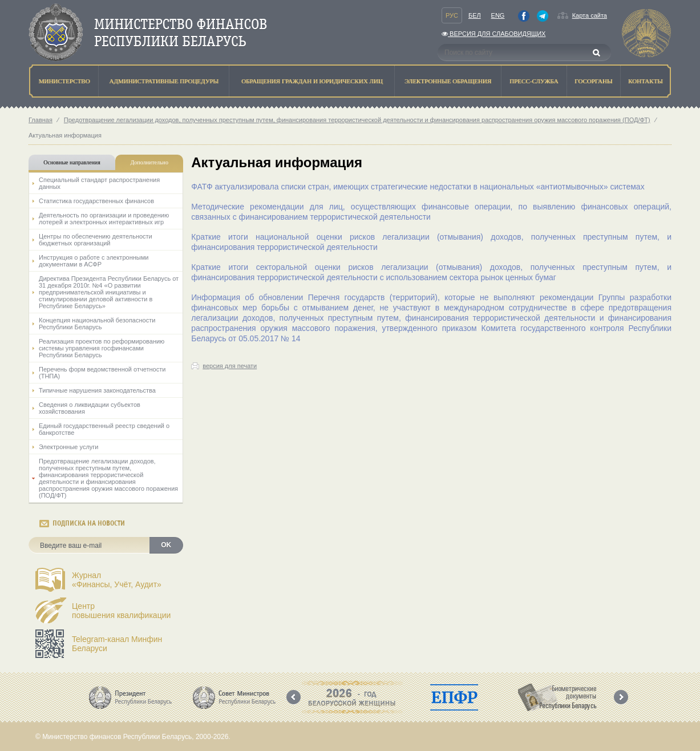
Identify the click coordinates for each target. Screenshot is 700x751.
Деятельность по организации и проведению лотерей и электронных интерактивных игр (104, 219)
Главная (41, 120)
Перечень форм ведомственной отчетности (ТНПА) (102, 373)
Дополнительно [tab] (149, 162)
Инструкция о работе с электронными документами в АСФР (94, 261)
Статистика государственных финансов (96, 201)
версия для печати (230, 366)
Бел (475, 15)
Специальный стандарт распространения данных (99, 183)
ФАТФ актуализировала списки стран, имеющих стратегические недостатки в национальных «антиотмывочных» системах (418, 187)
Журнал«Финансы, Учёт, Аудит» (117, 580)
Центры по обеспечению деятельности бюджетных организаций (96, 240)
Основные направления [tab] (72, 162)
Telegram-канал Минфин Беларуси (117, 644)
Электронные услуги (68, 447)
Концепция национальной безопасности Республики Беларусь (97, 324)
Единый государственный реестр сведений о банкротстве (104, 429)
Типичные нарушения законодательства (97, 390)
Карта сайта (590, 15)
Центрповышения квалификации (121, 611)
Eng (498, 15)
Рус (452, 15)
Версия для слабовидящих (493, 34)
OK (166, 545)
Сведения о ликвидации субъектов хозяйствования (90, 408)
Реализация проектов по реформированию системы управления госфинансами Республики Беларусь (102, 348)
